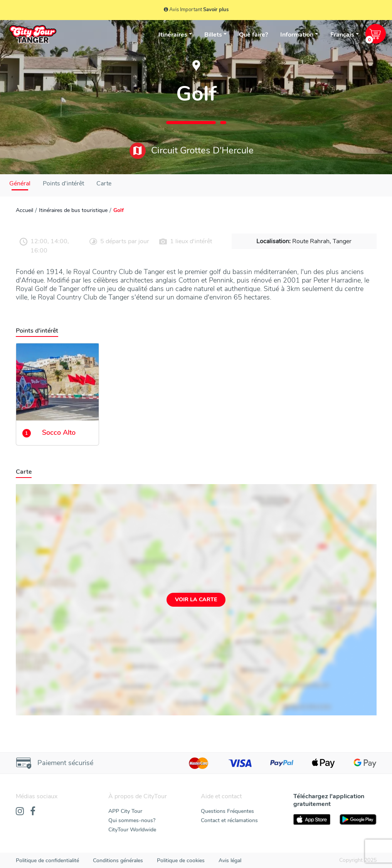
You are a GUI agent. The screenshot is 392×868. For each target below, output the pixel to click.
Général (20, 183)
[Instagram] (20, 812)
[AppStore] (312, 820)
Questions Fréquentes (227, 811)
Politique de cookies (181, 860)
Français (342, 35)
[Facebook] (33, 812)
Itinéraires (173, 35)
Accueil (24, 210)
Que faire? (253, 35)
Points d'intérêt (63, 183)
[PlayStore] (358, 820)
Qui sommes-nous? (132, 820)
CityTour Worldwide (132, 830)
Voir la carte (196, 600)
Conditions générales (118, 860)
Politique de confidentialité (47, 860)
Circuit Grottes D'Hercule (192, 151)
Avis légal (230, 860)
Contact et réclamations (229, 820)
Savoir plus (216, 10)
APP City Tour (125, 811)
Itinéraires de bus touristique (73, 210)
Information (297, 35)
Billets (213, 35)
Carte (104, 183)
